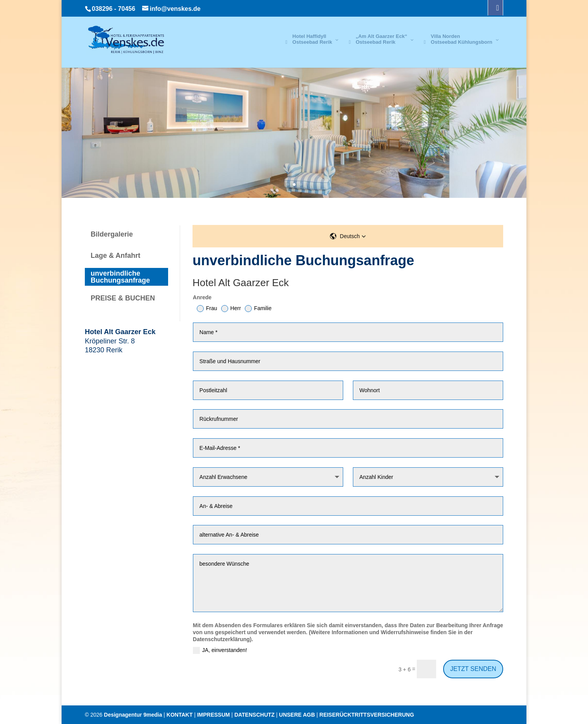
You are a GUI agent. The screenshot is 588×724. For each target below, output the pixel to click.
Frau (207, 309)
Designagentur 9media (133, 715)
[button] (348, 236)
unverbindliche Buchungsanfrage (120, 277)
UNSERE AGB (297, 715)
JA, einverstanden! (220, 650)
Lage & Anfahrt (115, 256)
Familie (258, 309)
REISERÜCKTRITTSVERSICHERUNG (367, 715)
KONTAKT (180, 715)
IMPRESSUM (214, 715)
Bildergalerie (112, 234)
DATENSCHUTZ (254, 715)
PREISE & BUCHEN (123, 298)
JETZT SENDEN (473, 669)
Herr (231, 309)
